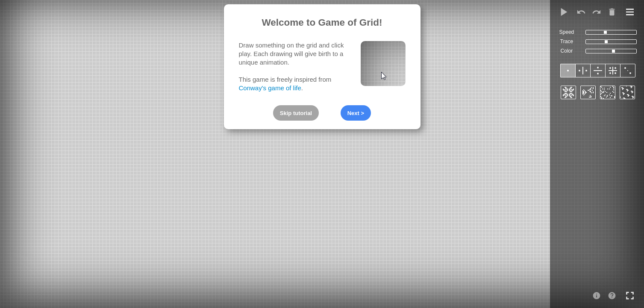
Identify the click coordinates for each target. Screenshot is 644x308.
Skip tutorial (296, 113)
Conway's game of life (270, 88)
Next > (356, 113)
